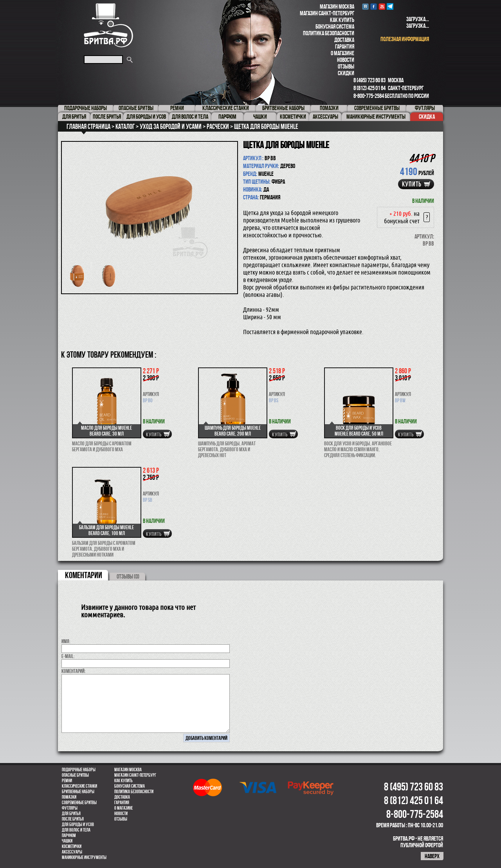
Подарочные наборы (79, 770)
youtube (382, 6)
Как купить (342, 20)
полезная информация (405, 39)
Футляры (70, 808)
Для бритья (71, 814)
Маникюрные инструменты (84, 857)
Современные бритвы (79, 803)
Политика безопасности (329, 33)
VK (365, 6)
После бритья (73, 819)
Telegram (390, 6)
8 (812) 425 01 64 (369, 88)
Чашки (67, 841)
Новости (346, 60)
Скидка (427, 117)
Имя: (66, 641)
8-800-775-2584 (369, 96)
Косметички (72, 846)
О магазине (342, 53)
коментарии (84, 575)
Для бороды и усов (78, 825)
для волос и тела (76, 830)
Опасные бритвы (75, 775)
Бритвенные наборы (78, 792)
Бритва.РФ (108, 25)
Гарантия (345, 46)
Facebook (374, 6)
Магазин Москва (337, 6)
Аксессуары (72, 852)
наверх (432, 856)
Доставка (344, 40)
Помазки (69, 797)
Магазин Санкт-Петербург (327, 13)
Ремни (67, 781)
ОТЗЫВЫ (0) (128, 576)
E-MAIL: (68, 656)
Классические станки (79, 786)
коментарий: (74, 671)
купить (412, 184)
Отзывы (346, 66)
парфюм (69, 835)
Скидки (346, 73)
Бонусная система (335, 26)
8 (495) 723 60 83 (369, 80)
